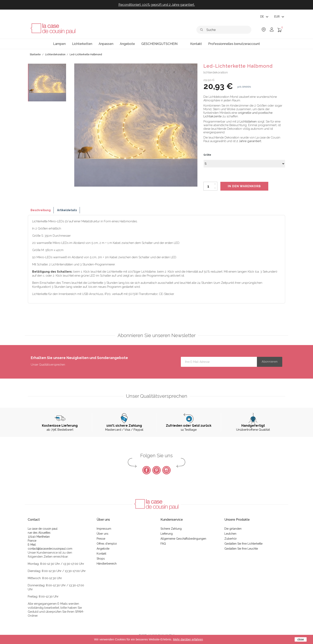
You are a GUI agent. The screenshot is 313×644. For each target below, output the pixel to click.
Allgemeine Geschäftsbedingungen (183, 539)
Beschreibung (41, 210)
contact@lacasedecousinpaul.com (50, 549)
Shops (101, 559)
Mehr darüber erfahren (188, 639)
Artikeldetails (67, 210)
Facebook (147, 470)
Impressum (104, 529)
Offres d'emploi (107, 544)
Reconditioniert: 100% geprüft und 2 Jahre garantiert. (157, 5)
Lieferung (167, 534)
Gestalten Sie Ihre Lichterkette (243, 544)
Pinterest (156, 470)
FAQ (163, 544)
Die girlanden (233, 529)
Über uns (103, 534)
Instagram (166, 470)
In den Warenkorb (244, 186)
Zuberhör (231, 539)
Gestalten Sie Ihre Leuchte (241, 549)
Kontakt (101, 554)
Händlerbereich (107, 564)
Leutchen (230, 534)
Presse (101, 539)
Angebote (103, 549)
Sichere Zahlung (171, 529)
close (301, 639)
